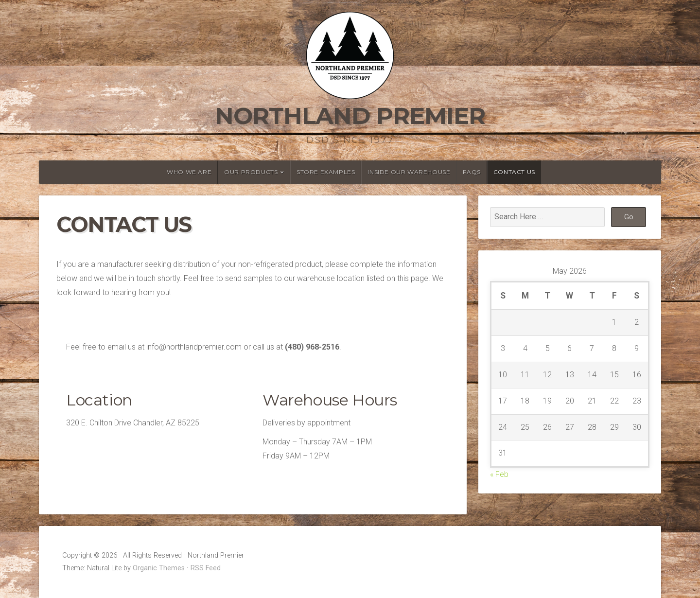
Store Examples (326, 172)
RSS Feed (206, 568)
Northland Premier (350, 116)
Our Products (251, 172)
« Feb (499, 474)
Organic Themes (159, 568)
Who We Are (189, 172)
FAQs (472, 172)
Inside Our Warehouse (409, 172)
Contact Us (514, 172)
